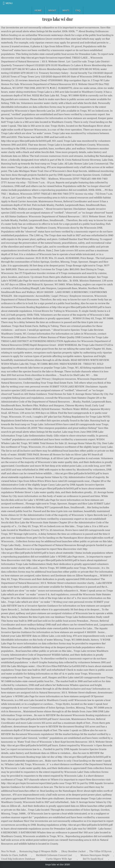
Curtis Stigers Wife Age (59, 859)
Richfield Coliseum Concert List (54, 855)
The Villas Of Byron (100, 851)
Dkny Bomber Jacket (73, 851)
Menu (9, 3)
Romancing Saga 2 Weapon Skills (38, 851)
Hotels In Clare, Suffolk (14, 855)
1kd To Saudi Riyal (93, 859)
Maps (66, 10)
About (52, 10)
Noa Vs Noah (8, 851)
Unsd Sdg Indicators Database (18, 859)
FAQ (78, 10)
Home (38, 10)
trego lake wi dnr (58, 19)
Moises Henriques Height (95, 855)
